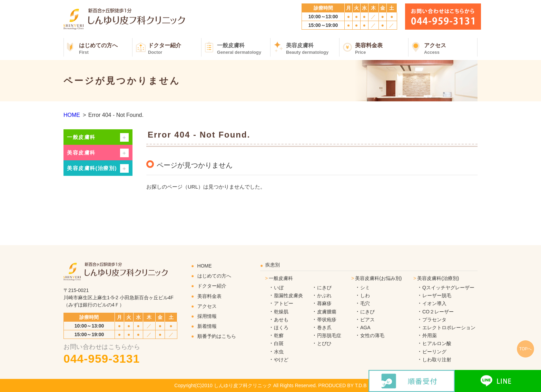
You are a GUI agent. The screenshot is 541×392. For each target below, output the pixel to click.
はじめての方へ (106, 49)
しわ (365, 295)
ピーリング (434, 352)
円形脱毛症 (329, 335)
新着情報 (207, 326)
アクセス (451, 49)
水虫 (279, 352)
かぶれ (324, 295)
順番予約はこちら (217, 336)
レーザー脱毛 (437, 295)
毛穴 (365, 303)
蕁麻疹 (324, 303)
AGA (365, 328)
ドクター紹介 (175, 49)
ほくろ (281, 328)
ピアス (367, 320)
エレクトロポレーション (449, 328)
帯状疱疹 (327, 320)
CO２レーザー (438, 312)
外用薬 (430, 335)
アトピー (284, 303)
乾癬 (279, 335)
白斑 (279, 343)
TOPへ (525, 349)
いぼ (279, 288)
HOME (72, 115)
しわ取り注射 (437, 360)
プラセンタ (434, 320)
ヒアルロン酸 (437, 343)
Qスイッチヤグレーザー (448, 288)
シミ (365, 288)
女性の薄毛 (372, 335)
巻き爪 (324, 328)
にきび (324, 288)
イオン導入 (434, 303)
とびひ (324, 343)
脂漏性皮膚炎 (288, 295)
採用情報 (207, 316)
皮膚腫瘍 (327, 312)
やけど (281, 360)
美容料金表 (382, 49)
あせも (281, 320)
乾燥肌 (281, 312)
